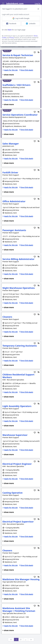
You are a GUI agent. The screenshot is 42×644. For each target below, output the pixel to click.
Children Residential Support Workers (18, 376)
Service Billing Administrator (18, 259)
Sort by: (21, 46)
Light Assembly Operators (17, 406)
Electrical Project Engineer (17, 464)
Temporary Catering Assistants (20, 346)
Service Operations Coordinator (20, 115)
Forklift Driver (10, 172)
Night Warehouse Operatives (19, 288)
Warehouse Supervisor (15, 435)
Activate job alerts (21, 33)
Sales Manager (11, 144)
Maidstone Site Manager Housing (21, 579)
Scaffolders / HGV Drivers (16, 85)
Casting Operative (12, 493)
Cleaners (7, 317)
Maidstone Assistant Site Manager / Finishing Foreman (19, 610)
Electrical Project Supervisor (18, 522)
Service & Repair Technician (18, 55)
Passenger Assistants (14, 230)
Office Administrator (14, 201)
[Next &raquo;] (31, 640)
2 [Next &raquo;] (21, 639)
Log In (38, 4)
